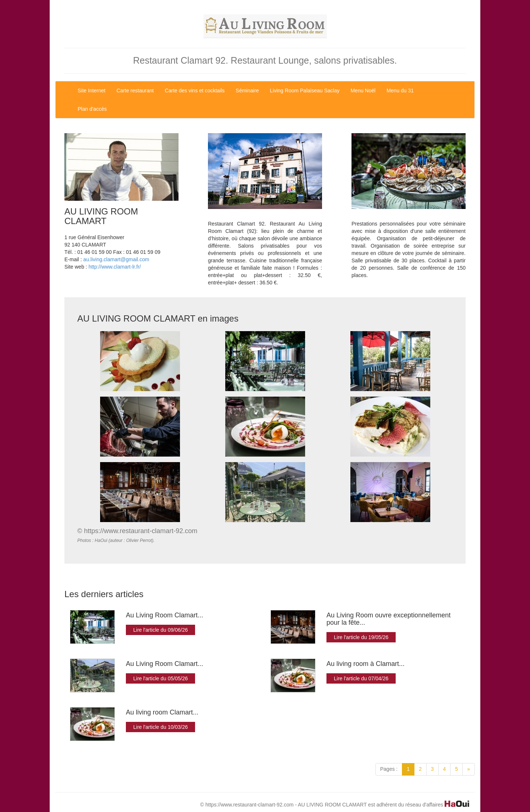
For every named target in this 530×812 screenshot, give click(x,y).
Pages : (389, 769)
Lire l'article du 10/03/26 (160, 727)
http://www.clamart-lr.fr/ (114, 267)
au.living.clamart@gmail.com (116, 259)
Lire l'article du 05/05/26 (160, 678)
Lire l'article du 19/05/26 (361, 637)
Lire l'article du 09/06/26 (160, 630)
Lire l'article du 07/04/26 (361, 678)
